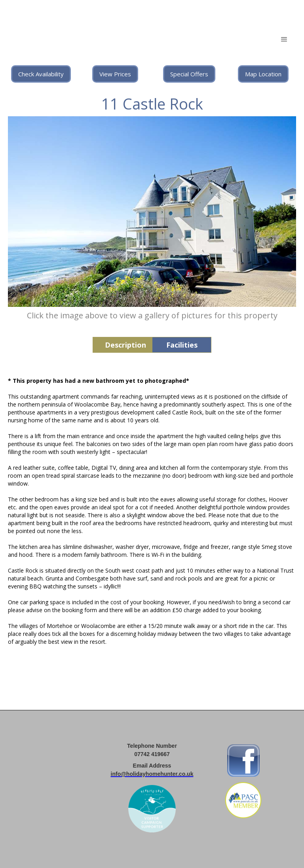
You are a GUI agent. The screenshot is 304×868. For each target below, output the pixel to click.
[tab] (122, 345)
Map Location (263, 74)
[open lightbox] (152, 212)
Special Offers (189, 74)
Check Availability (41, 74)
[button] (284, 40)
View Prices (115, 74)
